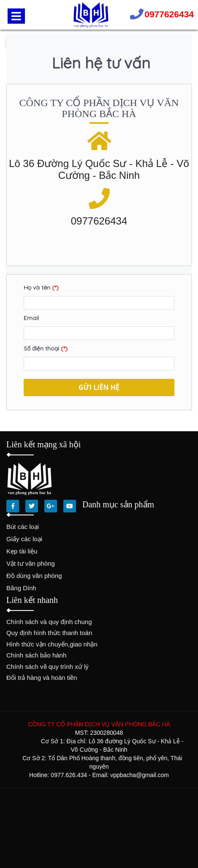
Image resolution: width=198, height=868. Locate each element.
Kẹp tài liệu (22, 551)
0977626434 (169, 14)
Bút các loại (23, 527)
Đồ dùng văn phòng (34, 576)
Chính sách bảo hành (36, 655)
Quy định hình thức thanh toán (49, 633)
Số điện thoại (46, 348)
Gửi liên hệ (99, 387)
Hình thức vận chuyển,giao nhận (52, 644)
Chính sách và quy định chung (49, 622)
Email (31, 318)
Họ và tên (41, 288)
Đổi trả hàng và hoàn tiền (42, 678)
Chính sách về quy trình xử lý (47, 667)
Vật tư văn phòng (31, 563)
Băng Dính (21, 588)
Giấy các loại (24, 539)
